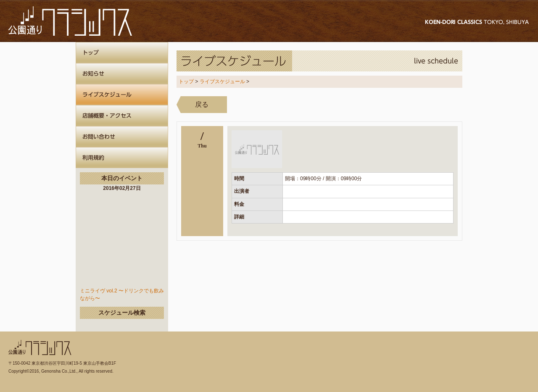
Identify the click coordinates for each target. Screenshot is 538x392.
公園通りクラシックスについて (122, 158)
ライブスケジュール (222, 82)
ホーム (122, 53)
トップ (186, 82)
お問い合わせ (122, 137)
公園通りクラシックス (70, 21)
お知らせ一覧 (122, 74)
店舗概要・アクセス (122, 116)
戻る (202, 104)
